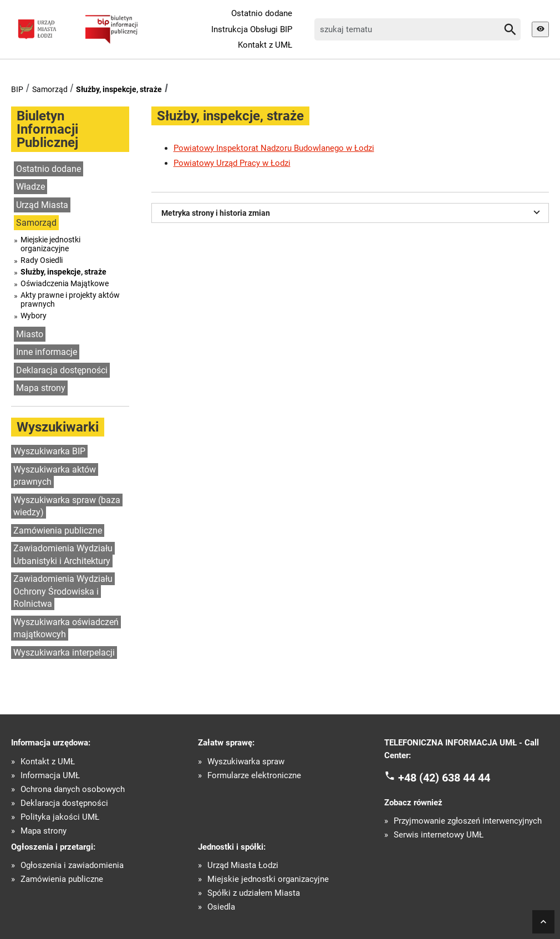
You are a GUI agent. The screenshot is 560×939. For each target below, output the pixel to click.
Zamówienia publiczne (58, 531)
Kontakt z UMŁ (265, 45)
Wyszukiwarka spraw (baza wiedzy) (67, 506)
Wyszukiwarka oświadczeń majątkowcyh (66, 628)
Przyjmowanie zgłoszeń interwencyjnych (468, 821)
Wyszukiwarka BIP (49, 451)
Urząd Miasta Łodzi (243, 866)
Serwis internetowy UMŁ (439, 835)
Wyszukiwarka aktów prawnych (55, 476)
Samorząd (50, 89)
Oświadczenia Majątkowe (65, 283)
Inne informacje (47, 352)
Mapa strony (41, 388)
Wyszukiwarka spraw (246, 762)
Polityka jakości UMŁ (60, 817)
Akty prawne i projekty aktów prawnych (70, 300)
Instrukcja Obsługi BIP (252, 29)
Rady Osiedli (42, 260)
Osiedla (221, 907)
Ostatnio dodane (262, 13)
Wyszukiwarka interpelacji (64, 653)
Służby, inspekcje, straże (119, 89)
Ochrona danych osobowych (73, 790)
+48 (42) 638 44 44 (444, 778)
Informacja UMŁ (50, 776)
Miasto (30, 334)
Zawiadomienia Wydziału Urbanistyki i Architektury (63, 555)
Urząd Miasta (42, 205)
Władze (30, 187)
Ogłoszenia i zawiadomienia (72, 866)
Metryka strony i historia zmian (352, 212)
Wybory (34, 316)
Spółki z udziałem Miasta (254, 893)
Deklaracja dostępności (62, 370)
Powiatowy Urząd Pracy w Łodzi (232, 163)
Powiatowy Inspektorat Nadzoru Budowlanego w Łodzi (274, 148)
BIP (17, 89)
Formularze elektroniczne (254, 776)
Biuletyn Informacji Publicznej (47, 129)
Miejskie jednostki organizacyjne (50, 244)
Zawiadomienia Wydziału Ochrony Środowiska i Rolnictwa (63, 591)
